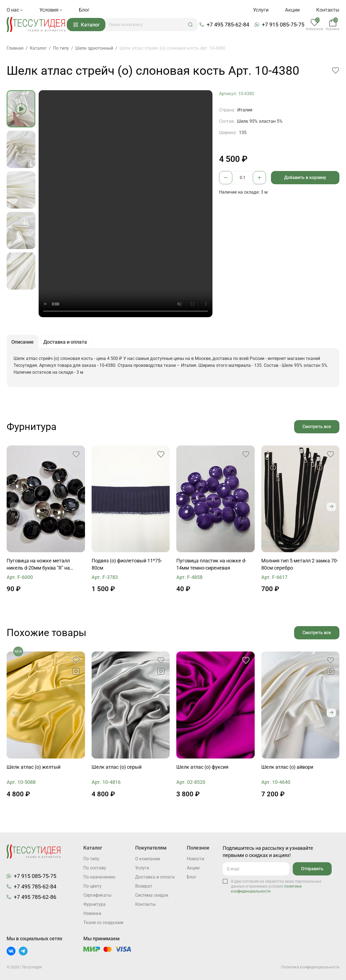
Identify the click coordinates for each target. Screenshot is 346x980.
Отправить (312, 869)
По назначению (99, 877)
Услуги (261, 10)
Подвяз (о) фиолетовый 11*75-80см (127, 564)
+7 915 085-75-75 (283, 25)
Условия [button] (51, 10)
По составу (95, 868)
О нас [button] (15, 10)
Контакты (328, 10)
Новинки (92, 913)
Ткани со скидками (103, 922)
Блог (84, 10)
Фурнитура (95, 904)
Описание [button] (22, 342)
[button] (190, 25)
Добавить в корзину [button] (305, 177)
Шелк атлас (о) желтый (34, 767)
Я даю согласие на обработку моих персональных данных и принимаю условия (276, 886)
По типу (91, 859)
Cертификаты (97, 895)
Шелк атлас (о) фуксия (202, 767)
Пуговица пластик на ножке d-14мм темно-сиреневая (211, 564)
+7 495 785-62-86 (35, 897)
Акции (292, 10)
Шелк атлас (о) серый (117, 767)
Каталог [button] (87, 25)
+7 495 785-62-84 (228, 25)
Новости (195, 859)
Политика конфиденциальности (310, 967)
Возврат (144, 886)
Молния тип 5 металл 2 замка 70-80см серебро (300, 564)
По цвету (92, 886)
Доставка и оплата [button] (65, 342)
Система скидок (152, 895)
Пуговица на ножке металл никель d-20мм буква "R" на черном (38, 565)
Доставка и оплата (155, 877)
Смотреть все (317, 427)
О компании (148, 859)
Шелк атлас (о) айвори (287, 767)
